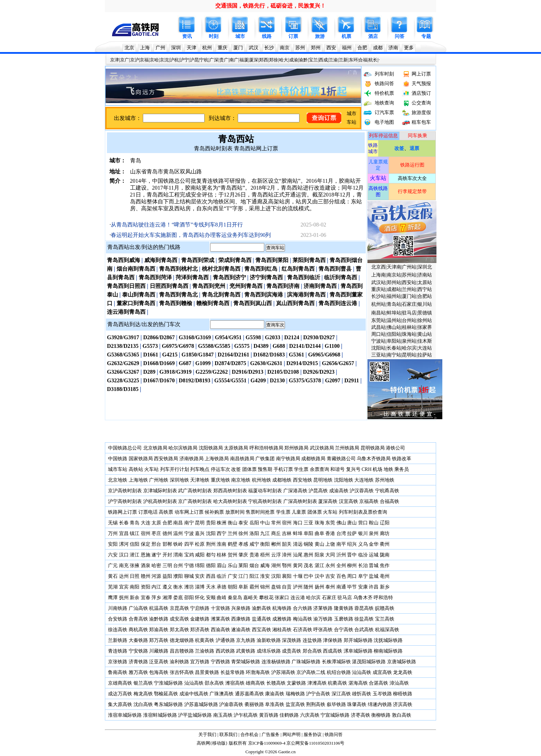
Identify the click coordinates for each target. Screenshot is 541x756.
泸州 (298, 587)
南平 (341, 544)
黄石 (113, 576)
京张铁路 (118, 662)
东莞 (330, 523)
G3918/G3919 (175, 372)
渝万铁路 (323, 619)
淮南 (222, 544)
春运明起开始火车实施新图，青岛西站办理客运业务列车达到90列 (191, 235)
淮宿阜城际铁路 (125, 715)
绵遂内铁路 (380, 704)
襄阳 (287, 576)
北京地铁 (118, 480)
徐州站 (425, 320)
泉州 (374, 533)
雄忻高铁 (362, 694)
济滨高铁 (403, 704)
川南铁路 (118, 608)
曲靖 (222, 598)
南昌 (178, 523)
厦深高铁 (328, 501)
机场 (377, 469)
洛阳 (254, 533)
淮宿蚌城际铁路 (160, 715)
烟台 (254, 566)
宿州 (287, 523)
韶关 (287, 544)
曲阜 (319, 533)
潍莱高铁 (220, 619)
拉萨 (352, 533)
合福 (363, 60)
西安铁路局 (166, 459)
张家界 (425, 327)
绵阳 (200, 566)
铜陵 (308, 544)
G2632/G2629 (123, 363)
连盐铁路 (312, 640)
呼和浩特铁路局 (266, 448)
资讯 (187, 36)
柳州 (352, 566)
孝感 (243, 544)
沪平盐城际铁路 (195, 715)
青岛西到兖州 (209, 286)
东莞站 (378, 320)
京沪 (135, 60)
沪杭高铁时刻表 (160, 501)
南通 (341, 587)
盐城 (374, 576)
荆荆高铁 (316, 704)
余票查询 (319, 469)
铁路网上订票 (122, 512)
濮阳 (178, 576)
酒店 (373, 36)
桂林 (222, 555)
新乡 (385, 587)
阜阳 (308, 533)
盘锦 (276, 587)
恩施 (146, 555)
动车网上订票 (189, 512)
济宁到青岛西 (266, 277)
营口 (363, 523)
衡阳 (265, 544)
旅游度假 (421, 113)
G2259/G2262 (212, 372)
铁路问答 (384, 84)
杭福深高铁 (387, 630)
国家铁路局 (141, 459)
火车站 (151, 469)
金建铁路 (200, 619)
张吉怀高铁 (182, 672)
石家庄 (409, 304)
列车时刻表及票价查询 (363, 512)
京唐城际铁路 (402, 662)
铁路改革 (402, 459)
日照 (135, 576)
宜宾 (124, 587)
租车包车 (421, 122)
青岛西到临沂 (304, 277)
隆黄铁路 (344, 608)
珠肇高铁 (357, 704)
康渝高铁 (275, 694)
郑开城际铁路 (358, 640)
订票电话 (148, 512)
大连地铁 (364, 480)
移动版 (219, 743)
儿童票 (299, 512)
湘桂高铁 (282, 630)
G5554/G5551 (230, 380)
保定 (146, 544)
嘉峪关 (250, 598)
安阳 (113, 544)
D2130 (277, 380)
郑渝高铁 (159, 630)
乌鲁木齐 (363, 598)
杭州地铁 (262, 480)
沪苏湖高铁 (283, 672)
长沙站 (378, 296)
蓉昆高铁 (364, 608)
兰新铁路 (118, 640)
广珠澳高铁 (222, 694)
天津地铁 (200, 480)
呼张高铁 (323, 630)
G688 (279, 346)
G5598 (253, 337)
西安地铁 (303, 480)
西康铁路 (241, 619)
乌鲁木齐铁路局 (374, 459)
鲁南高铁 (118, 672)
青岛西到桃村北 (178, 269)
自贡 (287, 587)
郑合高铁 (312, 651)
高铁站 (136, 469)
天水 (211, 587)
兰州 (233, 533)
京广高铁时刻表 (195, 501)
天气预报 (421, 84)
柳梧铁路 (403, 694)
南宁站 (394, 355)
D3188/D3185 (123, 389)
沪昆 (194, 60)
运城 (374, 555)
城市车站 (118, 469)
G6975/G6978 (178, 346)
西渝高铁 (220, 630)
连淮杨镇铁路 (276, 662)
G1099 (203, 363)
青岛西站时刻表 (213, 148)
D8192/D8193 (195, 380)
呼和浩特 (383, 598)
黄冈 (298, 566)
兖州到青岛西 (246, 286)
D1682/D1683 (269, 355)
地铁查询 (384, 103)
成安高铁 (179, 619)
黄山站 (425, 334)
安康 (363, 587)
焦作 (385, 566)
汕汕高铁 (362, 672)
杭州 (207, 48)
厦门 (238, 48)
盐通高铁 (262, 619)
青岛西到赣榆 (176, 303)
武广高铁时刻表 (195, 491)
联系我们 (228, 734)
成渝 (294, 60)
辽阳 (385, 523)
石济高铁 (303, 630)
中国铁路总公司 (125, 448)
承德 (222, 587)
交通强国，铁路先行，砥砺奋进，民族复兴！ (270, 6)
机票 (346, 36)
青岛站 (394, 304)
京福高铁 (369, 501)
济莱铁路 (323, 608)
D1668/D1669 (159, 363)
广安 (233, 576)
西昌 (211, 576)
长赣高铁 (276, 683)
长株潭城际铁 (336, 662)
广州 (160, 48)
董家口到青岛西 (136, 303)
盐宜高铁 (295, 704)
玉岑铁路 (382, 694)
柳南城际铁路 (388, 651)
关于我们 (207, 734)
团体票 (249, 469)
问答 (400, 36)
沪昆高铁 (318, 491)
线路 (267, 36)
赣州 (146, 576)
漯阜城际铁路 (358, 651)
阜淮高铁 (275, 704)
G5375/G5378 (305, 380)
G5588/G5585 (214, 346)
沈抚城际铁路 (388, 640)
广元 (113, 566)
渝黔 (303, 60)
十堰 (298, 576)
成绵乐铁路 (269, 651)
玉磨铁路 (344, 619)
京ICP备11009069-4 (267, 743)
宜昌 (124, 533)
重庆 (223, 48)
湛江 (319, 566)
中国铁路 (118, 459)
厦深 (254, 60)
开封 (167, 555)
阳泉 (319, 555)
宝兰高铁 (385, 619)
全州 (341, 566)
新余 (135, 598)
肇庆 (243, 555)
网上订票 (421, 74)
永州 (330, 566)
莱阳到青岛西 (309, 260)
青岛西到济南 (283, 286)
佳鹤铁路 (289, 715)
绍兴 (352, 544)
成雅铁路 (282, 619)
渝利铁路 (179, 662)
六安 (113, 555)
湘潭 (167, 598)
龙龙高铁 (403, 672)
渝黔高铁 (262, 608)
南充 (124, 566)
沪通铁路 (225, 640)
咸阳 (200, 555)
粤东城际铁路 (168, 704)
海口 (298, 523)
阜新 (243, 587)
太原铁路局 (236, 448)
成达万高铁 (120, 694)
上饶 (330, 544)
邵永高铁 (214, 683)
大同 (330, 555)
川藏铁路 (159, 651)
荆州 (211, 544)
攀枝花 (266, 598)
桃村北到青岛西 (221, 269)
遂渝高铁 (241, 630)
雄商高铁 (255, 683)
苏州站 (409, 275)
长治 (363, 566)
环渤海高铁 (258, 672)
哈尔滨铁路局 (183, 448)
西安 (331, 48)
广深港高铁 (295, 491)
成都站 (394, 289)
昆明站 (409, 355)
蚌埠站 (394, 313)
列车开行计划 (175, 469)
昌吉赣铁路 (182, 651)
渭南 (178, 555)
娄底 (178, 598)
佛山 (341, 523)
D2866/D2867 (159, 337)
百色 (341, 576)
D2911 (352, 380)
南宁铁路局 (288, 459)
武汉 (254, 48)
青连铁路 (118, 651)
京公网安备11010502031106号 (315, 743)
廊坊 (385, 533)
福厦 (244, 60)
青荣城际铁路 (246, 662)
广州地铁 (159, 480)
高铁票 (166, 512)
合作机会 (249, 734)
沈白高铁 (143, 704)
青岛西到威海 (124, 260)
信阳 (135, 544)
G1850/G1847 (198, 355)
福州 (347, 48)
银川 (363, 533)
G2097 (333, 380)
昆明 (200, 523)
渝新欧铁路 (269, 640)
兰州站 (409, 289)
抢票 (270, 512)
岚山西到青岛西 (295, 303)
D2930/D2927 (319, 337)
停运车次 (220, 469)
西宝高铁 (262, 630)
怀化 (200, 598)
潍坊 (189, 587)
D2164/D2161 (234, 355)
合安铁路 (118, 619)
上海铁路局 (217, 459)
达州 (124, 576)
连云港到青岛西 (126, 312)
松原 (200, 544)
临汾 (363, 555)
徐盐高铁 (364, 619)
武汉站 (378, 283)
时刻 (214, 36)
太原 (156, 523)
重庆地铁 (220, 480)
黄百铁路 (269, 715)
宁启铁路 (200, 608)
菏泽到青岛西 (192, 277)
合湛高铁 (378, 683)
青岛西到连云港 (338, 303)
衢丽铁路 (254, 704)
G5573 (150, 346)
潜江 (135, 555)
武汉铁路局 (322, 448)
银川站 (425, 304)
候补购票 (214, 512)
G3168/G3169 (195, 337)
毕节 (352, 587)
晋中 (352, 555)
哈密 (156, 566)
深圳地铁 (179, 480)
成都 (378, 48)
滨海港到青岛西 (306, 295)
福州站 (394, 296)
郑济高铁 (200, 630)
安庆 (200, 576)
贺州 (233, 555)
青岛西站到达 (124, 324)
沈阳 (211, 533)
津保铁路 (333, 640)
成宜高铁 (382, 672)
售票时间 (255, 512)
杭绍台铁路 (339, 672)
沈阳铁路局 (211, 448)
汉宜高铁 (348, 501)
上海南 (378, 275)
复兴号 (353, 469)
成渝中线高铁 (194, 694)
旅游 (320, 36)
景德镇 (425, 313)
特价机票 (384, 93)
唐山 (352, 523)
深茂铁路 (292, 640)
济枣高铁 (361, 715)
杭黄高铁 (205, 640)
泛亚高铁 (159, 662)
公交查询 (421, 103)
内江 (156, 587)
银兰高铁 (143, 683)
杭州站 (378, 304)
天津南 (394, 267)
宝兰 (313, 60)
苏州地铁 (385, 480)
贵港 (254, 555)
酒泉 (146, 566)
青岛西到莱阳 (272, 260)
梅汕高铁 (303, 619)
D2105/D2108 (283, 372)
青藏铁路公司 (341, 459)
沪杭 (174, 60)
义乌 (363, 544)
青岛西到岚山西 (253, 303)
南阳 (135, 587)
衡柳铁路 (381, 715)
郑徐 (274, 60)
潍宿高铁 (235, 683)
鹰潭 (113, 598)
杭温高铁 (159, 608)
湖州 (276, 566)
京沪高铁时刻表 (125, 491)
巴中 (308, 576)
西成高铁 (333, 651)
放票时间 (235, 512)
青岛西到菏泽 (155, 277)
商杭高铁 (138, 630)
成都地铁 (282, 480)
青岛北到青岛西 (221, 295)
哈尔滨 (409, 348)
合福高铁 (390, 501)
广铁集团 (265, 459)
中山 (265, 523)
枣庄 (156, 533)
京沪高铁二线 (311, 672)
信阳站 (394, 334)
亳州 (385, 576)
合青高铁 (138, 619)
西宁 (222, 533)
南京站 (394, 275)
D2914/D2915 (302, 363)
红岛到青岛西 (298, 269)
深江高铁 (341, 694)
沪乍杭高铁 (246, 715)
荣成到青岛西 (235, 260)
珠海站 (409, 334)
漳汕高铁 (399, 683)
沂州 (341, 555)
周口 (352, 576)
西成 (323, 60)
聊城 (189, 576)
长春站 (394, 348)
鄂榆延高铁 (166, 694)
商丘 (276, 533)
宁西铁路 (220, 662)
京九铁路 (246, 640)
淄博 (200, 587)
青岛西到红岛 (261, 269)
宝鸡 (189, 555)
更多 (409, 48)
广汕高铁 (138, 608)
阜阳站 (394, 341)
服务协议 (313, 734)
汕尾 (298, 555)
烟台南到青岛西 (136, 269)
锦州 (265, 587)
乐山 (233, 566)
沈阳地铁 (344, 480)
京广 (125, 60)
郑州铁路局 (296, 448)
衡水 (178, 587)
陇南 (385, 555)
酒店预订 (421, 93)
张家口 (282, 598)
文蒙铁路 (296, 683)
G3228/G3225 (123, 380)
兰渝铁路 (205, 651)
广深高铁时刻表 (300, 501)
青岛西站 (236, 139)
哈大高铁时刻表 (230, 501)
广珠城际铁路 (306, 662)
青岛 (135, 523)
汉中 (319, 576)
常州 (276, 523)
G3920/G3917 (123, 337)
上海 (145, 48)
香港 (330, 533)
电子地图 (384, 122)
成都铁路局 (313, 459)
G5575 (242, 346)
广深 (214, 60)
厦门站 (409, 296)
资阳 (146, 587)
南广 (234, 60)
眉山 (222, 566)
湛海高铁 (358, 683)
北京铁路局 (155, 448)
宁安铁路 (138, 651)
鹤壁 (233, 544)
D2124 (292, 337)
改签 (236, 469)
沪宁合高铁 (318, 694)
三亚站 (378, 355)
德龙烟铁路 (182, 640)
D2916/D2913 (248, 372)
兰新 (343, 60)
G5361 (296, 355)
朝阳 (233, 587)
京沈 (164, 60)
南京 (285, 48)
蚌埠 (298, 533)
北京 (129, 48)
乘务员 (402, 469)
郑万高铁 (159, 640)
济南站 (425, 275)
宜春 (146, 598)
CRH (367, 469)
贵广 (224, 60)
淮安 (265, 576)
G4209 (258, 380)
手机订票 (283, 469)
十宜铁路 (220, 608)
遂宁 (156, 555)
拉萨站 (425, 355)
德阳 (211, 566)
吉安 (330, 576)
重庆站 (378, 289)
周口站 (378, 334)
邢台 (156, 544)
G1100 (332, 346)
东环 (353, 60)
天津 (191, 48)
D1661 (151, 355)
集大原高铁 (120, 704)
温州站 (394, 320)
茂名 (308, 566)
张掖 (135, 566)
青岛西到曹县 (335, 269)
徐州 (243, 533)
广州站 (409, 267)
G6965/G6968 (324, 355)
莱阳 (243, 566)
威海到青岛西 (161, 260)
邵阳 (189, 598)
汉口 (124, 555)
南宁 (189, 523)
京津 (115, 60)
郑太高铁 (179, 630)
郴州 (276, 544)
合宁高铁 (344, 630)
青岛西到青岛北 (178, 295)
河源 (156, 576)
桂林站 (409, 327)
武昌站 (378, 327)
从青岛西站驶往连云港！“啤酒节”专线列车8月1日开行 (177, 225)
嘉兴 (200, 533)
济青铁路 (138, 662)
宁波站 (378, 341)
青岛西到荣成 (198, 260)
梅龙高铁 (143, 694)
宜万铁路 (200, 662)
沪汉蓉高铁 (362, 491)
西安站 (409, 283)
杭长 (373, 60)
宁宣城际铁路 (335, 715)
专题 (426, 36)
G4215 (170, 355)
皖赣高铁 (385, 608)
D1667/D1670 (159, 380)
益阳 (167, 576)
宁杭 (204, 60)
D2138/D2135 (123, 346)
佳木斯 (425, 341)
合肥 (362, 48)
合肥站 (425, 296)
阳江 (254, 576)
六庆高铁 (310, 715)
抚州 (124, 598)
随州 (308, 587)
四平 (189, 544)
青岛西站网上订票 (256, 148)
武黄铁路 (246, 651)
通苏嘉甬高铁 (249, 694)
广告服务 (270, 734)
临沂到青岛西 (341, 277)
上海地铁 (138, 480)
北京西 (378, 267)
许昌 (374, 587)
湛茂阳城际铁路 (369, 662)
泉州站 (409, 341)
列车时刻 (384, 74)
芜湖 (113, 587)
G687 (185, 363)
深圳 (176, 48)
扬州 (319, 587)
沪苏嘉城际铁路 (201, 704)
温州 (178, 533)
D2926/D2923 (319, 372)
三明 (167, 566)
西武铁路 (225, 651)
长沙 (269, 48)
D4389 (261, 346)
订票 (293, 36)
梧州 (265, 555)
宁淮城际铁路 (168, 683)
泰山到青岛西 (139, 295)
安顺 (211, 598)
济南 (393, 48)
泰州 (330, 587)
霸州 (254, 587)
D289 (149, 372)
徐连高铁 (118, 630)
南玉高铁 (223, 715)
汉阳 (276, 576)
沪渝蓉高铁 (231, 704)
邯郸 (167, 544)
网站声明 (292, 734)
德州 (167, 533)
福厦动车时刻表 (265, 491)
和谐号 (337, 469)
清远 (298, 544)
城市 (240, 36)
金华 (374, 544)
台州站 (409, 320)
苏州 (300, 48)
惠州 (308, 555)
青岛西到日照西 (126, 286)
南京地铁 (241, 480)
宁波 (189, 533)
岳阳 (254, 523)
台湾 (341, 533)
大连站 (425, 348)
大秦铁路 (138, 640)
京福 (144, 60)
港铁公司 (395, 448)
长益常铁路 (233, 672)
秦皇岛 (235, 598)
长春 (124, 523)
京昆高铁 (179, 608)
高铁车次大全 (412, 178)
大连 (146, 523)
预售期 (265, 469)
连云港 (298, 598)
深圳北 (425, 267)
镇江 (135, 533)
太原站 (425, 283)
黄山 (319, 544)
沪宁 (184, 60)
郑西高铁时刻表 (230, 491)
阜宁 (363, 576)
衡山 (233, 523)
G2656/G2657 (338, 363)
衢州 (385, 544)
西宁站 (425, 289)
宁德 (189, 566)
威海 (265, 566)
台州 (178, 566)
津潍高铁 (317, 683)
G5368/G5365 (123, 355)
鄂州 (287, 566)
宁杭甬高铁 (387, 491)
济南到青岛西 (320, 286)
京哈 (154, 60)
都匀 (211, 555)
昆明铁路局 (373, 448)
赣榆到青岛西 (213, 303)
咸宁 (254, 544)
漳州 (287, 555)
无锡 (113, 523)
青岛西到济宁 (229, 277)
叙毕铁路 (336, 704)
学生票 (301, 469)
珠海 (319, 523)
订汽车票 (384, 113)
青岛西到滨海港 (264, 295)
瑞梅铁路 (295, 694)
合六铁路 (303, 608)
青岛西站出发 (124, 247)
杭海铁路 (282, 608)
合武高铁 (364, 630)
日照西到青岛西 (169, 286)
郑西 (264, 60)
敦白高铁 (402, 715)
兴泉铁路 (241, 608)
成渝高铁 (339, 491)
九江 (266, 533)
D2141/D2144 (305, 346)
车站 (352, 122)
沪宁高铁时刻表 (125, 501)
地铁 (388, 469)
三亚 (308, 523)
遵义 (167, 587)
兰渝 (333, 60)
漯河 (124, 544)
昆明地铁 (323, 480)
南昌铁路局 (242, 459)
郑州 (316, 48)
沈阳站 (378, 348)
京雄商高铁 (120, 683)
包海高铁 (159, 672)
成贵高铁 (292, 651)
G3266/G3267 (123, 372)
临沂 (222, 576)
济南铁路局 (191, 459)
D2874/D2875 (230, 363)
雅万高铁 (138, 672)
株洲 (221, 523)
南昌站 (378, 313)
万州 (113, 533)
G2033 (273, 337)
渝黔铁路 (159, 619)
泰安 (243, 523)
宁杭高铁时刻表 (265, 501)
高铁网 (203, 743)
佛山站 (394, 327)
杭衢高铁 (337, 683)
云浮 (276, 555)
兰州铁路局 (347, 448)
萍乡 (156, 598)
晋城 (374, 566)
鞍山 (374, 523)
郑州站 (394, 283)
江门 (243, 576)
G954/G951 (228, 337)
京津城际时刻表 (160, 491)
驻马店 (409, 313)
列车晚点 (200, 469)
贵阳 (211, 523)
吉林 (287, 533)
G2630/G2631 (266, 363)
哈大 (284, 60)
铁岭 (178, 544)
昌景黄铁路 (207, 672)
